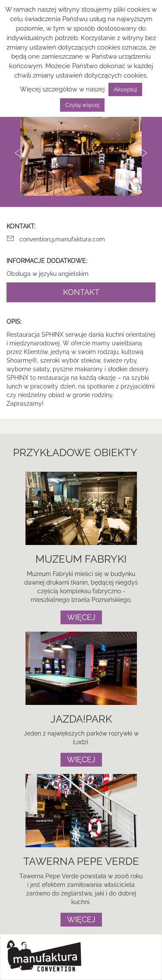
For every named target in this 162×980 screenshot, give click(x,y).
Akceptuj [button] (125, 89)
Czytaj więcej (82, 105)
